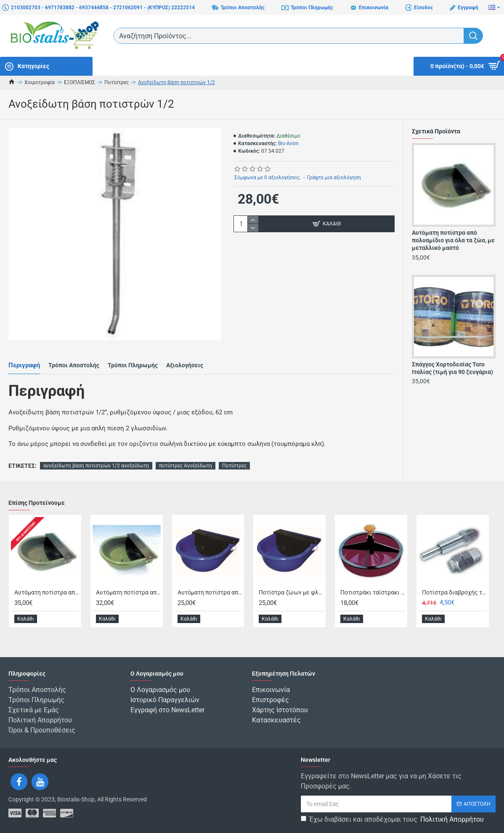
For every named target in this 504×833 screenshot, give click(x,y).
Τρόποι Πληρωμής (133, 365)
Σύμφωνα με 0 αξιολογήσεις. (268, 178)
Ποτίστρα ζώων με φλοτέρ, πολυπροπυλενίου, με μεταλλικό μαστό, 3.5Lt (291, 592)
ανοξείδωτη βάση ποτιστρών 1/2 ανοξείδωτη (96, 466)
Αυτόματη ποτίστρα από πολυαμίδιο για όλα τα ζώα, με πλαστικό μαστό (128, 592)
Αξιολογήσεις (185, 365)
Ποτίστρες (117, 82)
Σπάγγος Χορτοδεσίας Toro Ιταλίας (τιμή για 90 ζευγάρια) (452, 368)
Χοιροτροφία (40, 82)
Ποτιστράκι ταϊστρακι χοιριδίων (373, 592)
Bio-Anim (288, 143)
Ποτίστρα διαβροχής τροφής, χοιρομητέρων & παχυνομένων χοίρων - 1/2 (454, 592)
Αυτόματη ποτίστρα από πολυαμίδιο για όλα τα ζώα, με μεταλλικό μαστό (453, 240)
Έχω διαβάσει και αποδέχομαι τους (393, 820)
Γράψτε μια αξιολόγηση (334, 178)
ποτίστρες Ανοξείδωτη (186, 466)
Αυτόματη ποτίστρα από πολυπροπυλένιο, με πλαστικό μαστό (210, 592)
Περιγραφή (24, 365)
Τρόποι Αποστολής (74, 365)
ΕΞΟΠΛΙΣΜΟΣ (80, 82)
